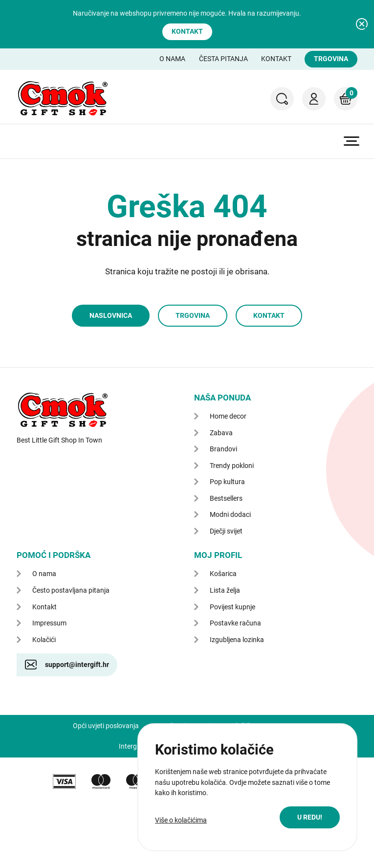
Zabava (221, 433)
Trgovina (331, 59)
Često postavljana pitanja (71, 590)
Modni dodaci (230, 514)
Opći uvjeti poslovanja (106, 726)
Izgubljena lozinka (237, 640)
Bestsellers (226, 498)
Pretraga (282, 99)
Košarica (346, 93)
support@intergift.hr (77, 665)
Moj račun (314, 99)
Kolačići (44, 640)
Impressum (49, 623)
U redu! (310, 817)
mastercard (101, 781)
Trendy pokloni (232, 466)
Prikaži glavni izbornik (352, 141)
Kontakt (187, 31)
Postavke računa (235, 623)
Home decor (228, 416)
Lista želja (225, 590)
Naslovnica (111, 315)
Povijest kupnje (232, 607)
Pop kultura (227, 482)
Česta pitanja (223, 59)
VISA (64, 781)
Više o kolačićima (181, 820)
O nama (172, 59)
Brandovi (223, 449)
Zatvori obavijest (362, 24)
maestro (135, 781)
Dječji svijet (226, 531)
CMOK (63, 98)
